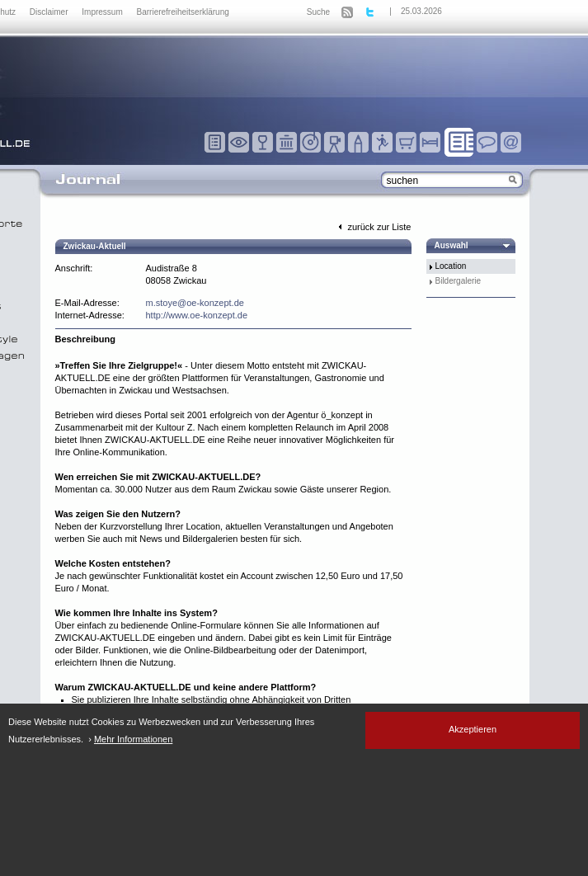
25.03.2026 (421, 11)
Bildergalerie (459, 281)
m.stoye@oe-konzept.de (195, 303)
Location (451, 266)
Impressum (103, 12)
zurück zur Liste (373, 227)
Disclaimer (50, 12)
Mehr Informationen (133, 739)
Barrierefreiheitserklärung (183, 12)
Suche (318, 12)
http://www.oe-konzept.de (197, 315)
